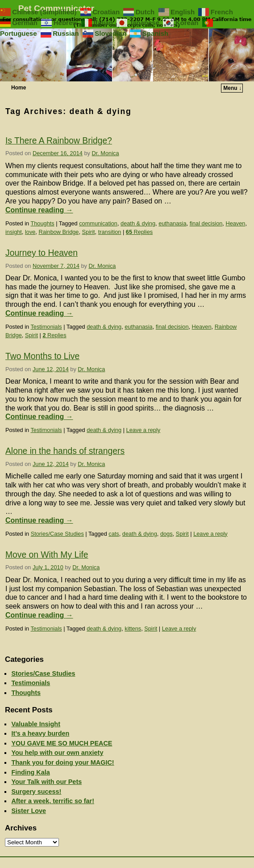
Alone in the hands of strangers (65, 451)
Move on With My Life (47, 555)
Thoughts (42, 223)
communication (98, 223)
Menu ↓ (232, 88)
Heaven (235, 223)
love (30, 232)
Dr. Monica (106, 153)
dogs (167, 534)
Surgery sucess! (36, 792)
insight (14, 232)
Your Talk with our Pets (46, 782)
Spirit (89, 232)
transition (110, 232)
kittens (133, 629)
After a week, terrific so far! (53, 801)
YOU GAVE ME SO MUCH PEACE (62, 743)
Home (19, 88)
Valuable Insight (36, 724)
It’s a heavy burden (40, 733)
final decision (206, 223)
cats (114, 534)
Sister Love (29, 811)
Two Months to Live (42, 356)
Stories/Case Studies (57, 534)
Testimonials (46, 327)
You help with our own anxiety (57, 753)
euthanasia (172, 223)
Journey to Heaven (42, 253)
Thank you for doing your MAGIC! (62, 762)
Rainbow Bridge (58, 232)
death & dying (138, 223)
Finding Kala (30, 772)
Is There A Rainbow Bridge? (59, 141)
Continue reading (39, 210)
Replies (139, 232)
